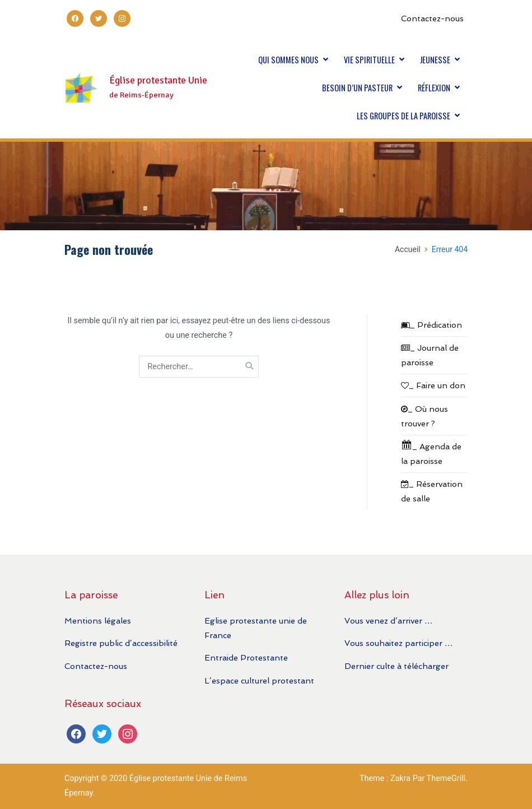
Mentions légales (98, 620)
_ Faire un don (433, 385)
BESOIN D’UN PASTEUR (357, 88)
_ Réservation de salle (432, 491)
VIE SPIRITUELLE (369, 60)
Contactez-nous (432, 18)
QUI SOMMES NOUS (288, 60)
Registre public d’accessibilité (121, 643)
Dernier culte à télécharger (396, 666)
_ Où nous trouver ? (424, 416)
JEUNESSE (435, 60)
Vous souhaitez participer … (398, 643)
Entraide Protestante (246, 657)
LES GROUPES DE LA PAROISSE (403, 116)
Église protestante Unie (158, 80)
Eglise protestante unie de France (256, 628)
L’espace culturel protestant (259, 680)
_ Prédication (431, 325)
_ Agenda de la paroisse (431, 452)
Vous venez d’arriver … (388, 620)
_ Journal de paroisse (430, 355)
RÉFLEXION (434, 88)
